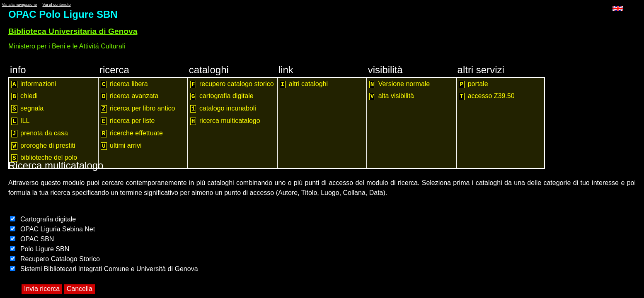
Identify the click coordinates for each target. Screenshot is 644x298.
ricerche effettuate (132, 133)
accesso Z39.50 (487, 96)
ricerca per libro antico (138, 109)
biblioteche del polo (44, 158)
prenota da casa (40, 133)
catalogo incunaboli (223, 109)
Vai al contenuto (56, 4)
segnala (27, 109)
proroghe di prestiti (43, 146)
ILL (20, 121)
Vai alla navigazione (19, 4)
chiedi (24, 96)
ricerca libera (124, 84)
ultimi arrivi (121, 146)
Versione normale (400, 84)
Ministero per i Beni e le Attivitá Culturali (67, 46)
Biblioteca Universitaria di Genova (73, 31)
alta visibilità (392, 96)
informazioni (34, 84)
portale (473, 84)
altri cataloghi (304, 84)
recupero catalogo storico (232, 84)
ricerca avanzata (130, 96)
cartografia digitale (222, 96)
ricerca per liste (128, 121)
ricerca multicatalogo (225, 121)
